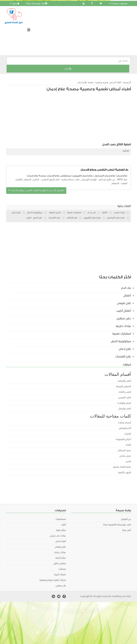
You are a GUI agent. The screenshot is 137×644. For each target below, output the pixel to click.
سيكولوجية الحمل (121, 341)
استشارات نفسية (122, 333)
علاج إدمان (122, 175)
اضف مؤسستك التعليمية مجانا (117, 524)
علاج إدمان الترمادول (105, 175)
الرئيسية (127, 82)
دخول (14, 3)
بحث (68, 68)
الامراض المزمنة (123, 386)
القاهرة (126, 150)
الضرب (128, 461)
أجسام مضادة (125, 422)
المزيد (29, 217)
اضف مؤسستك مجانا (37, 3)
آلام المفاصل (125, 428)
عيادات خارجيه (123, 326)
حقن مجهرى (124, 318)
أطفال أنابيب (124, 310)
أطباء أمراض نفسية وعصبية (108, 82)
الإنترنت (128, 433)
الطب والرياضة (124, 380)
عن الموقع (126, 519)
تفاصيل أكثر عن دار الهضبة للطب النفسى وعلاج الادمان (36, 190)
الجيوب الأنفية (125, 472)
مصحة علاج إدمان (85, 82)
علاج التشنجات (123, 356)
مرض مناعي (125, 455)
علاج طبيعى (124, 303)
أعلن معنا (127, 530)
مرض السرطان (124, 450)
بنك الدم (126, 287)
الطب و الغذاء (125, 392)
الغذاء (128, 444)
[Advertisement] (80, 117)
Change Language (118, 3)
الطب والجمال (125, 408)
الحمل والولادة (124, 403)
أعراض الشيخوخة (123, 439)
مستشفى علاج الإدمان (59, 175)
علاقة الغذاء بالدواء (122, 467)
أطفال (127, 295)
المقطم (115, 183)
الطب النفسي (125, 397)
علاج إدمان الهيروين (82, 175)
